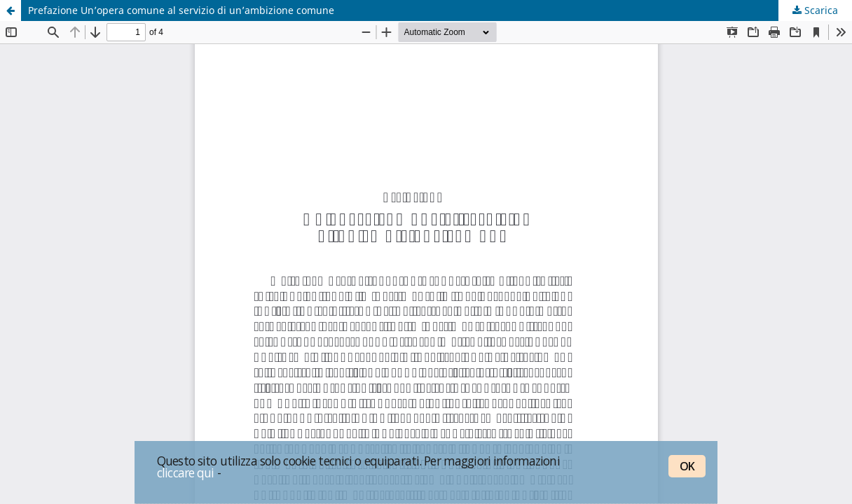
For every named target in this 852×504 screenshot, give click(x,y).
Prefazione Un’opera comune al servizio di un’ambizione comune (181, 10)
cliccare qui (186, 472)
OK (687, 466)
